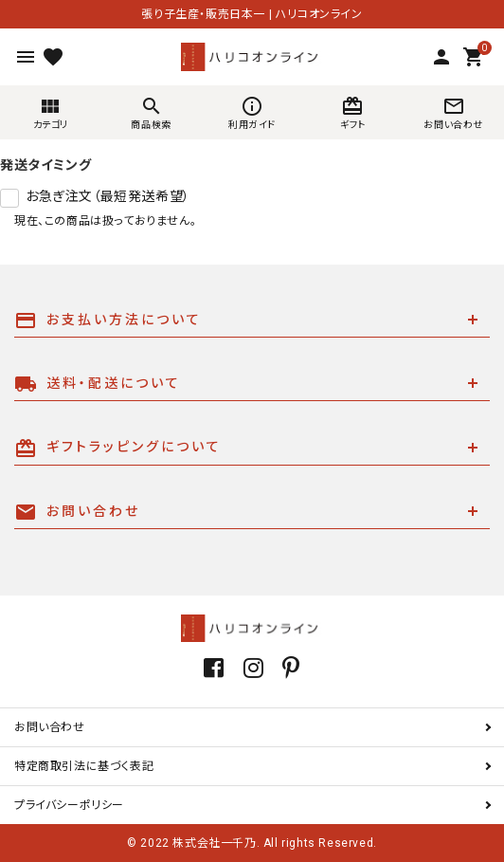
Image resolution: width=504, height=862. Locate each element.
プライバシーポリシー (69, 805)
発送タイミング (45, 165)
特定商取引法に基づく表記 (84, 766)
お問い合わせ (50, 727)
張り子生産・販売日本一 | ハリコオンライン (252, 14)
